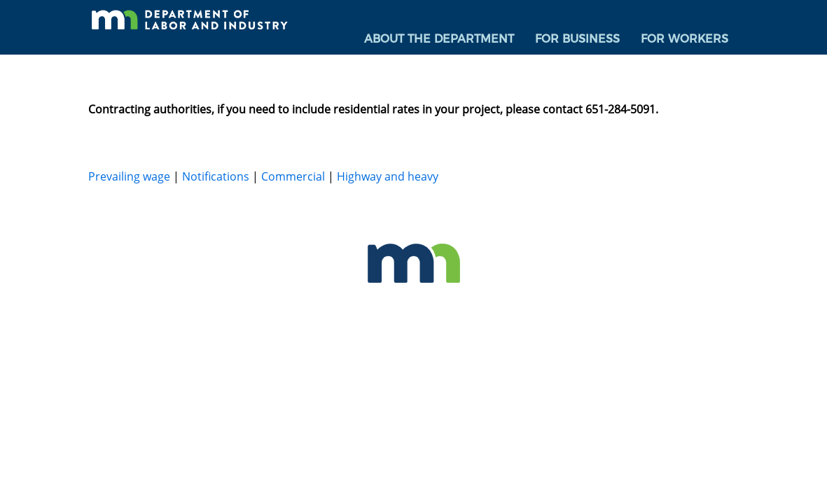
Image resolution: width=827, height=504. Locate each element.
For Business (577, 39)
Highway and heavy (388, 176)
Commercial (293, 176)
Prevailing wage (129, 176)
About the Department (439, 39)
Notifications (216, 176)
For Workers (684, 39)
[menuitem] (439, 39)
